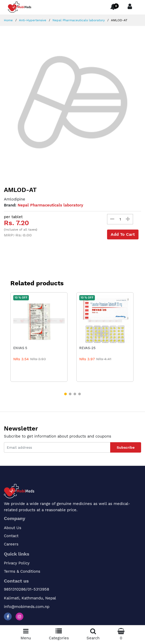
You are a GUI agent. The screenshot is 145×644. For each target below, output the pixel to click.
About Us (13, 528)
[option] (72, 102)
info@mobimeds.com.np (27, 607)
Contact (11, 536)
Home (8, 20)
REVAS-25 (87, 348)
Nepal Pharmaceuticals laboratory (78, 20)
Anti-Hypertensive (32, 20)
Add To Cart (123, 234)
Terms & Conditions (22, 571)
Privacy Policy (17, 563)
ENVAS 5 (20, 348)
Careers (11, 544)
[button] (65, 394)
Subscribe (126, 447)
